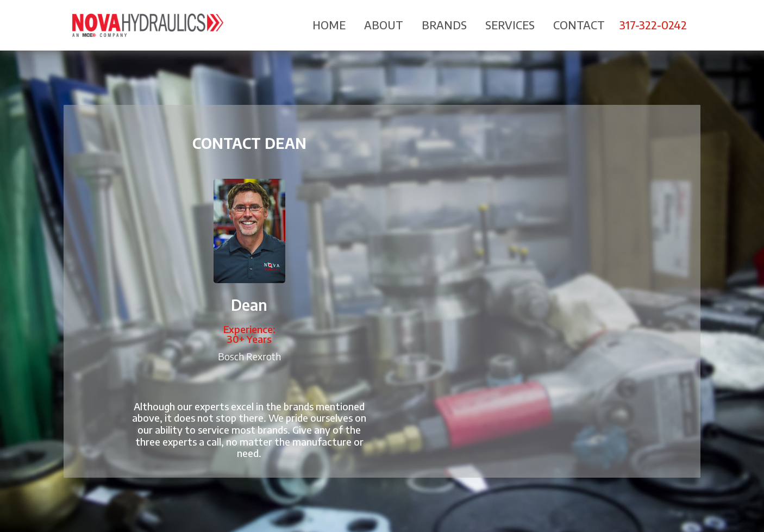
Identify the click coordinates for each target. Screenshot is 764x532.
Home (329, 25)
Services (510, 25)
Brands (444, 25)
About (384, 25)
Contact (579, 25)
